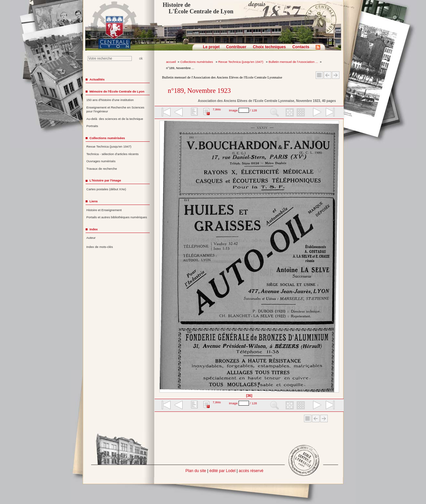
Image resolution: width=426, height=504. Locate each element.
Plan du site (196, 471)
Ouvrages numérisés (101, 161)
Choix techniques (269, 47)
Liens (94, 201)
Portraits (92, 126)
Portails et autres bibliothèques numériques (117, 217)
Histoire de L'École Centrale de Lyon (198, 8)
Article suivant (336, 75)
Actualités (97, 79)
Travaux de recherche (102, 169)
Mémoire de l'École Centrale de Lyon (117, 91)
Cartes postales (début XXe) (106, 189)
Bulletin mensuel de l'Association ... (293, 62)
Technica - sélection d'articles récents (112, 154)
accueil (171, 62)
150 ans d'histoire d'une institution (110, 100)
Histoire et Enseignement (104, 210)
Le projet (211, 47)
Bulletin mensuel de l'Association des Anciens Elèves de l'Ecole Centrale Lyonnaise (222, 77)
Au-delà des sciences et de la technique (115, 119)
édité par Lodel (222, 471)
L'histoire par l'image (105, 180)
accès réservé (251, 471)
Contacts (301, 47)
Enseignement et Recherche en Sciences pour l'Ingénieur (115, 109)
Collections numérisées (197, 62)
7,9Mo (217, 109)
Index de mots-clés (100, 247)
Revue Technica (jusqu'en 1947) (241, 62)
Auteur (91, 238)
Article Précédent (328, 75)
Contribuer (236, 47)
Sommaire (319, 75)
